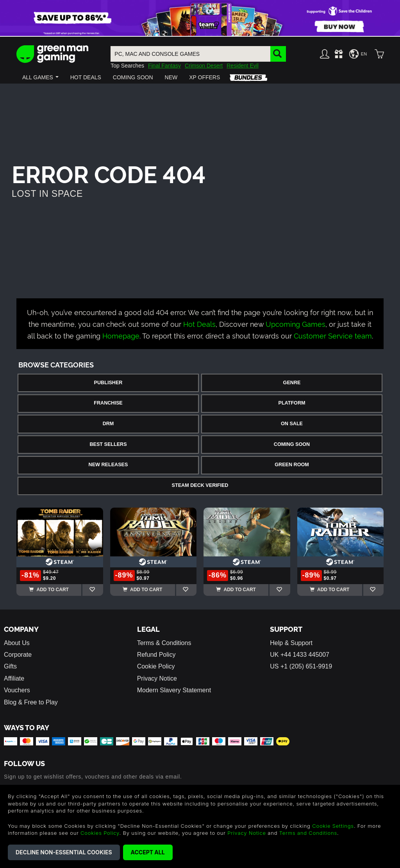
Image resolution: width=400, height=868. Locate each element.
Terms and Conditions (308, 833)
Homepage (121, 335)
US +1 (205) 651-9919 (301, 666)
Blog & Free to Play (31, 702)
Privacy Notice (157, 678)
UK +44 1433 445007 (300, 655)
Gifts (10, 666)
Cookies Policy (100, 833)
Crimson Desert (204, 66)
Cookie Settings (333, 826)
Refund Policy (156, 655)
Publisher (108, 383)
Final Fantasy (164, 66)
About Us (17, 643)
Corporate (18, 655)
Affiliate (14, 678)
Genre (292, 383)
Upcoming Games (296, 323)
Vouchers (17, 690)
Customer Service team (333, 335)
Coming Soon (292, 444)
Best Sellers (108, 444)
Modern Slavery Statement (174, 690)
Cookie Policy (156, 666)
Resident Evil (243, 66)
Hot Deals (199, 323)
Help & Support (291, 643)
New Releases (108, 465)
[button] (40, 77)
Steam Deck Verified (200, 485)
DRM (108, 424)
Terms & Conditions (164, 643)
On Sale (292, 424)
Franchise (108, 403)
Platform (292, 403)
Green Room (292, 465)
